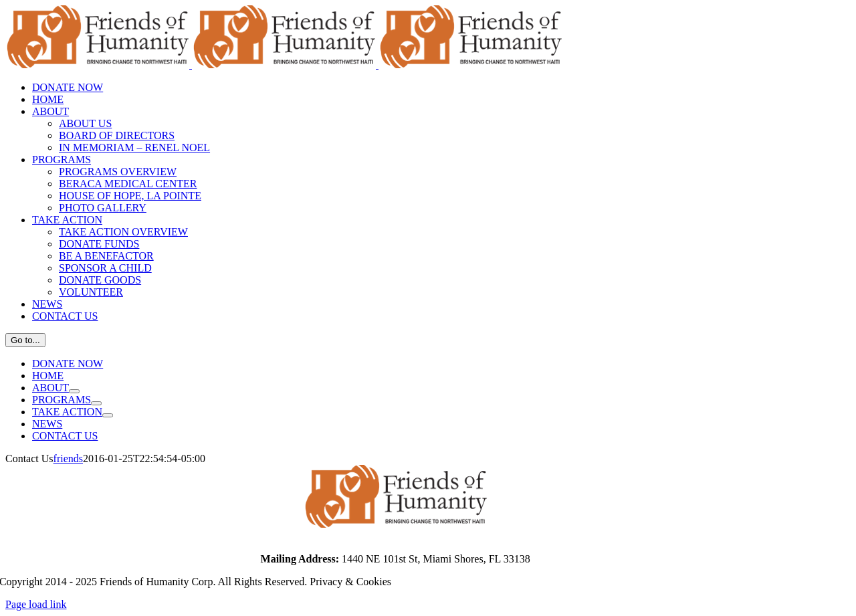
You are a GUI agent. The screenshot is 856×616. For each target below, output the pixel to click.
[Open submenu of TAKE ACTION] (108, 415)
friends (68, 458)
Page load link (36, 604)
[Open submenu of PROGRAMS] (96, 403)
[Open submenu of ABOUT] (74, 391)
